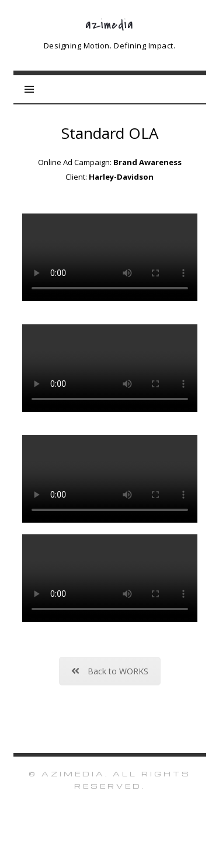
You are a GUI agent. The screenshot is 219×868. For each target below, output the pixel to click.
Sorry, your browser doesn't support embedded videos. (110, 257)
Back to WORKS (110, 671)
